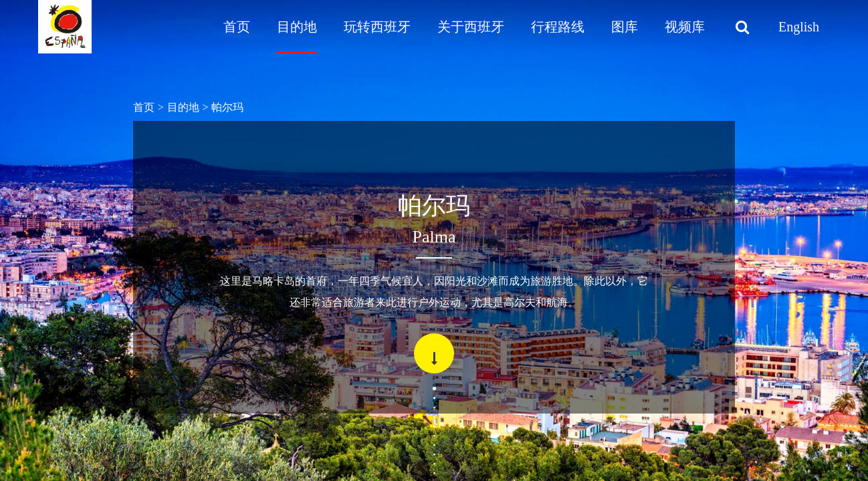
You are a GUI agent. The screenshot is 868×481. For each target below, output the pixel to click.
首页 (237, 27)
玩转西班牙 (377, 27)
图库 (625, 27)
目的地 (297, 27)
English (799, 27)
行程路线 (558, 27)
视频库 (685, 27)
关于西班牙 (471, 27)
